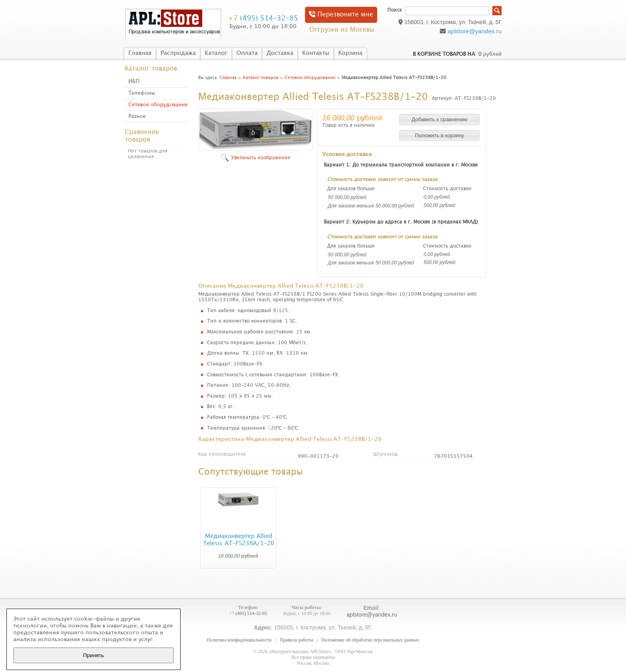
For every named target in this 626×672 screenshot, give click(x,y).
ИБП (134, 81)
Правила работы (296, 640)
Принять (93, 655)
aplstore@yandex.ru (475, 31)
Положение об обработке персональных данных (370, 640)
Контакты (316, 53)
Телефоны (142, 93)
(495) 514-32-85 (263, 18)
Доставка (280, 53)
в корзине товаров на (444, 54)
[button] (439, 120)
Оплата (247, 53)
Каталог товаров (261, 78)
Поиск (394, 10)
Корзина (350, 53)
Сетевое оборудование (158, 105)
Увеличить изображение (261, 158)
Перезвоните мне (341, 14)
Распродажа (178, 53)
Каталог (216, 53)
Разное (137, 116)
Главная (140, 53)
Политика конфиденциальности (239, 640)
